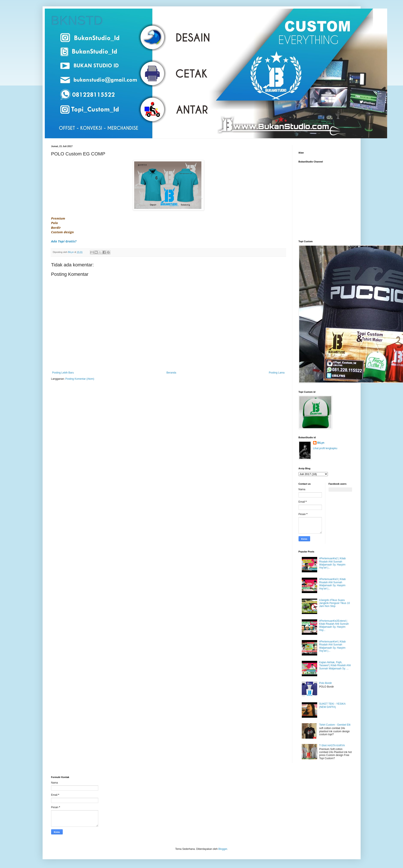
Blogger (223, 849)
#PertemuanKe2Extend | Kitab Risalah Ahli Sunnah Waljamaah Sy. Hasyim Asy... (334, 625)
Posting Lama (277, 373)
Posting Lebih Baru (63, 373)
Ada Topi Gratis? (64, 241)
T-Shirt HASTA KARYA (332, 745)
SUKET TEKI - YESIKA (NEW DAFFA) (332, 705)
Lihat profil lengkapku (325, 448)
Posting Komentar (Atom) (80, 379)
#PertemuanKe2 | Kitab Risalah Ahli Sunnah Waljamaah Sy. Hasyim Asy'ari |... (332, 563)
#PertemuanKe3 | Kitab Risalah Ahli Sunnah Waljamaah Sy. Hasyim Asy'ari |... (332, 584)
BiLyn (321, 443)
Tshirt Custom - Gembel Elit (335, 725)
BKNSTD (77, 21)
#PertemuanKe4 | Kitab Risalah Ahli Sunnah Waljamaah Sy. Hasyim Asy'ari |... (332, 646)
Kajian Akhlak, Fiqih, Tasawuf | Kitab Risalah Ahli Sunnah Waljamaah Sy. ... (335, 665)
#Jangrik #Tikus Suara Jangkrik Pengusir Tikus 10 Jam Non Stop (334, 603)
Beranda (171, 373)
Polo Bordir (325, 683)
